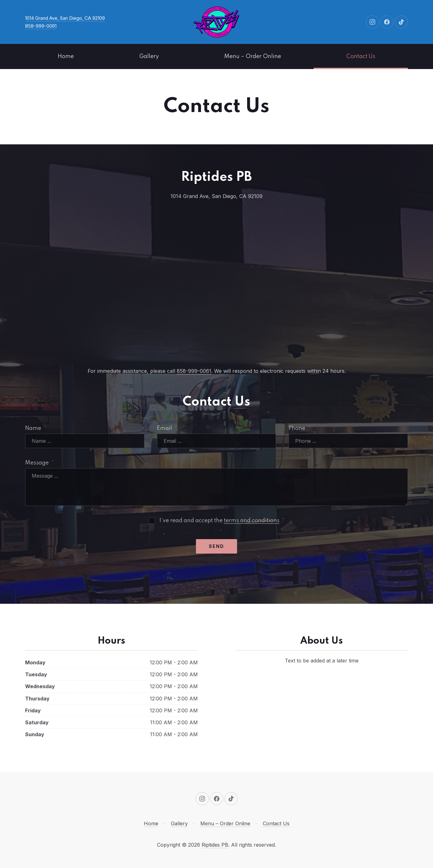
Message (39, 463)
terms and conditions (252, 521)
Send (216, 546)
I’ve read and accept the (217, 521)
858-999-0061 (41, 26)
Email (167, 428)
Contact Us (361, 56)
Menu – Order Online (253, 56)
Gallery (149, 56)
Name (36, 428)
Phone (299, 428)
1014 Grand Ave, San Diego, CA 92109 (65, 18)
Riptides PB (215, 845)
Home (66, 56)
